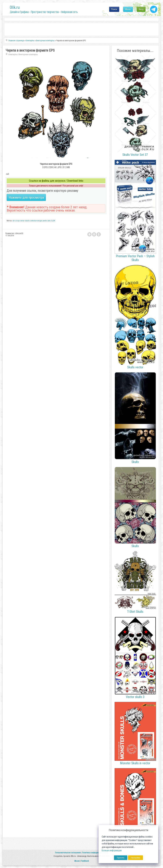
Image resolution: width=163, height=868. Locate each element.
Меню (128, 9)
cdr (14, 221)
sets (49, 221)
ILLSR (53, 221)
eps (18, 221)
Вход (141, 9)
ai (16, 221)
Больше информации (112, 851)
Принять (121, 858)
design (40, 221)
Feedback (85, 861)
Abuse (77, 861)
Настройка (135, 858)
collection (34, 221)
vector (22, 221)
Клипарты (13, 54)
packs (45, 221)
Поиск (114, 9)
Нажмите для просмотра (26, 197)
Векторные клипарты (28, 54)
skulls (27, 221)
